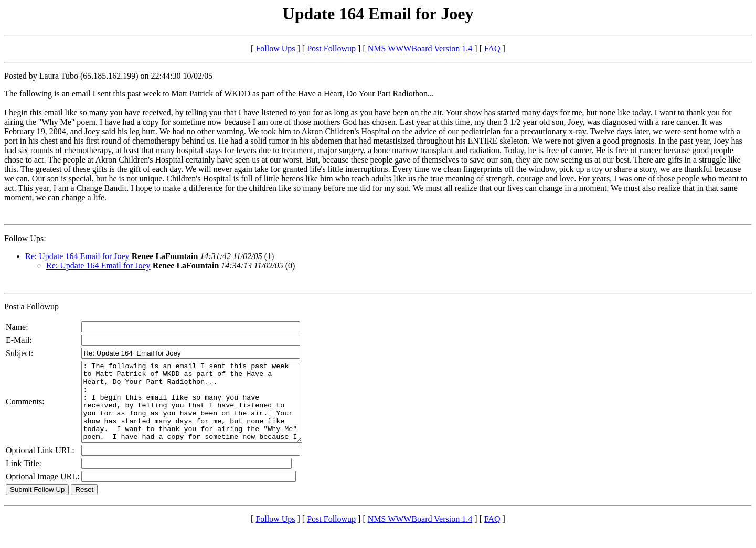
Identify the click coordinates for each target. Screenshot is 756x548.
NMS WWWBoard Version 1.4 (420, 49)
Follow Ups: (25, 238)
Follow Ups (275, 49)
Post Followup (331, 49)
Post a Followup (31, 307)
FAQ (492, 49)
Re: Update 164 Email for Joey (77, 256)
